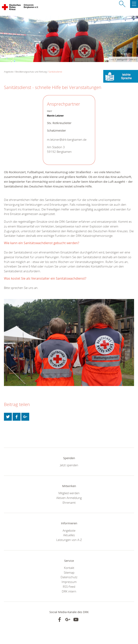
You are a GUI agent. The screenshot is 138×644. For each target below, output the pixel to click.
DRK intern (69, 591)
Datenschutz (69, 577)
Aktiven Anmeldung (69, 498)
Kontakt (69, 568)
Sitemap (69, 572)
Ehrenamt (69, 503)
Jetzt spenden (69, 465)
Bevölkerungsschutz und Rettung (31, 72)
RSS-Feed (69, 587)
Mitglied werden (69, 493)
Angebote (69, 530)
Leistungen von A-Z (69, 540)
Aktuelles (69, 535)
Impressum (69, 582)
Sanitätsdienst (55, 72)
